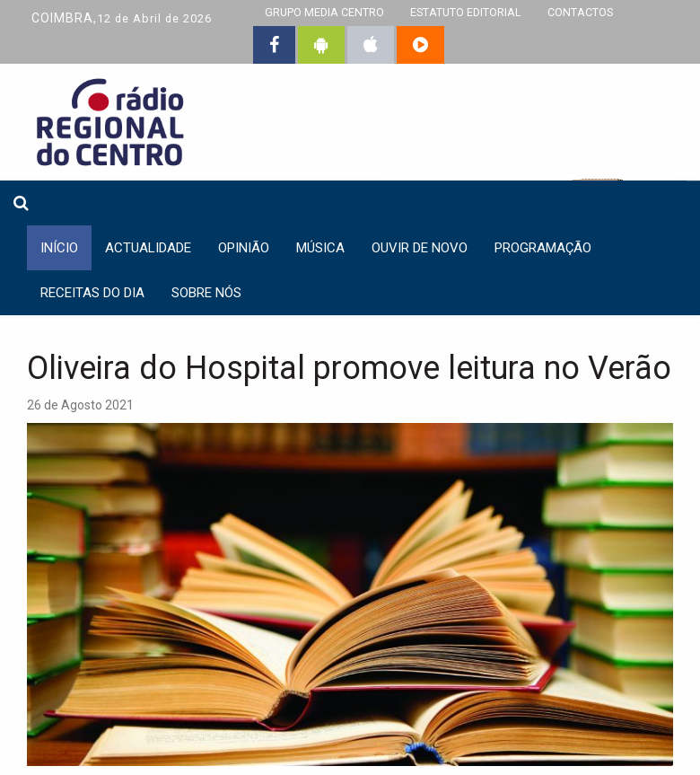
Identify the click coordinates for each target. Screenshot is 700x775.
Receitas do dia (92, 293)
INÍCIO (59, 248)
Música (320, 248)
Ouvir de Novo (420, 248)
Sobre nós (206, 293)
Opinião (244, 248)
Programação (543, 248)
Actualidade (148, 248)
